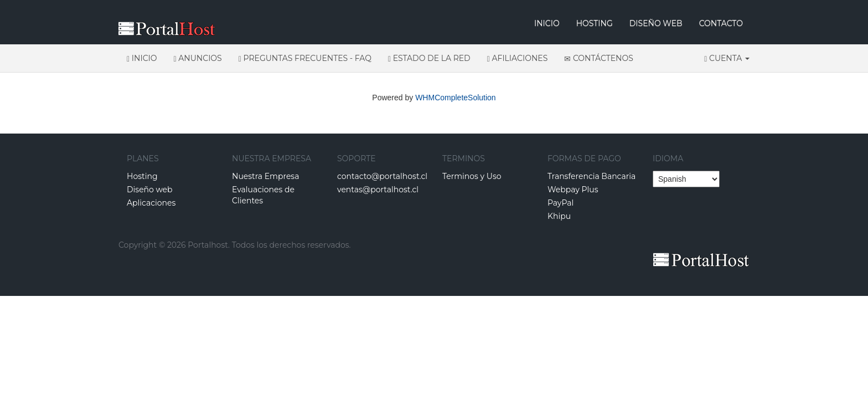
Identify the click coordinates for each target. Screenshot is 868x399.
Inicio (142, 58)
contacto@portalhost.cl (382, 176)
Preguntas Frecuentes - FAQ (305, 58)
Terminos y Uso (472, 176)
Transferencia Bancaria (591, 176)
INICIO (547, 23)
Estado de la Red (429, 58)
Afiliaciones (518, 58)
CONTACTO (721, 23)
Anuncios (198, 58)
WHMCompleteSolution (456, 98)
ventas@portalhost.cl (378, 190)
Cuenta (727, 58)
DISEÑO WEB (656, 23)
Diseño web (150, 190)
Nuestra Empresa (265, 176)
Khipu (559, 216)
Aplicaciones (151, 203)
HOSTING (595, 23)
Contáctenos (599, 58)
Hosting (142, 176)
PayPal (560, 203)
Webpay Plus (573, 190)
